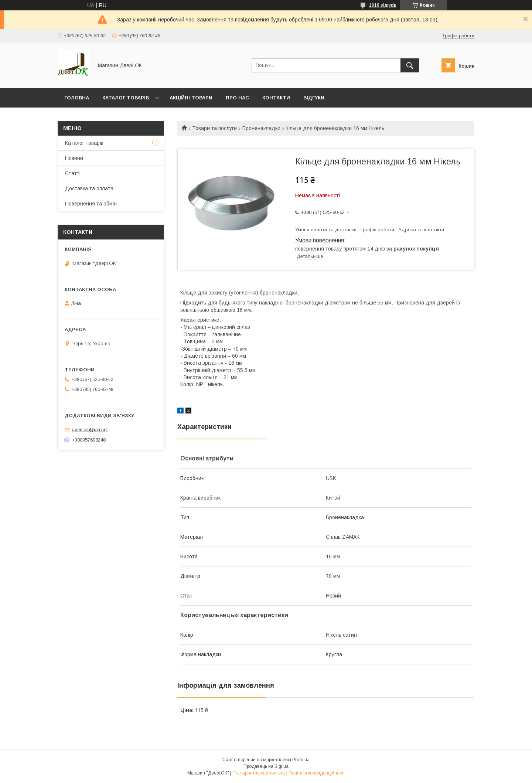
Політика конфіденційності (317, 773)
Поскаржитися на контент (259, 773)
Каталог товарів (126, 98)
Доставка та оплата (89, 188)
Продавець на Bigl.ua (266, 766)
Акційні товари (191, 98)
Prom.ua (301, 760)
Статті (73, 173)
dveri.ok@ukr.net (90, 430)
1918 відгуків (383, 5)
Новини (74, 158)
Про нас (237, 98)
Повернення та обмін (91, 204)
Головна (77, 98)
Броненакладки (261, 128)
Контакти (276, 98)
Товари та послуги (214, 128)
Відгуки (314, 98)
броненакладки (279, 293)
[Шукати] (410, 65)
